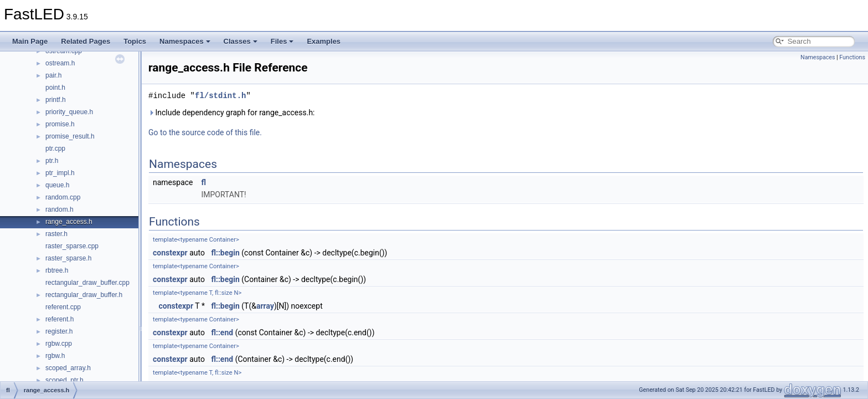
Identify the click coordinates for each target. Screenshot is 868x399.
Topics (135, 41)
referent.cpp (63, 307)
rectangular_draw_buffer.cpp (87, 283)
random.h (60, 209)
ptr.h (52, 161)
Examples (324, 41)
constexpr (170, 253)
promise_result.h (70, 136)
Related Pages (86, 41)
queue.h (57, 185)
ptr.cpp (55, 149)
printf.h (56, 100)
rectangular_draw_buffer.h (84, 295)
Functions (852, 57)
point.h (55, 88)
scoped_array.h (68, 368)
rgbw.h (55, 356)
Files (282, 41)
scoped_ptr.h (64, 380)
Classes (241, 41)
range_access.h (69, 222)
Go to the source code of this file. (205, 132)
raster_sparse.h (68, 258)
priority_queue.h (69, 112)
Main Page (30, 41)
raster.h (56, 234)
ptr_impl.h (60, 173)
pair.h (53, 75)
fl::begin (225, 253)
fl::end (222, 332)
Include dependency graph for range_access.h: (231, 112)
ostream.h (60, 63)
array (265, 306)
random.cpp (63, 197)
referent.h (60, 319)
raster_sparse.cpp (72, 246)
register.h (59, 331)
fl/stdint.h (220, 96)
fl (203, 182)
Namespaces (185, 41)
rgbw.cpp (59, 344)
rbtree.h (57, 270)
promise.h (60, 124)
